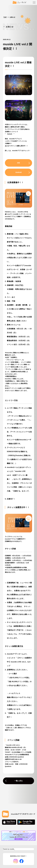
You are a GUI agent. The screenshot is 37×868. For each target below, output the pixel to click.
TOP (5, 17)
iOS (19, 163)
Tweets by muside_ (9, 849)
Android (18, 172)
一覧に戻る (19, 781)
